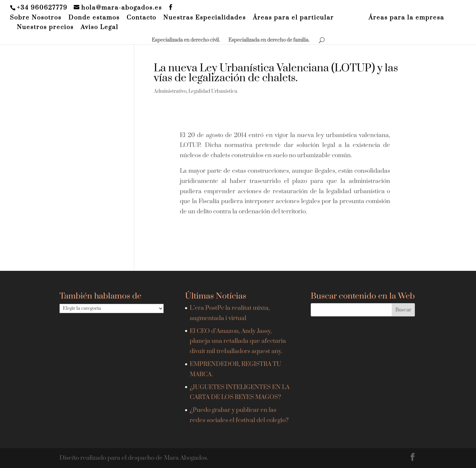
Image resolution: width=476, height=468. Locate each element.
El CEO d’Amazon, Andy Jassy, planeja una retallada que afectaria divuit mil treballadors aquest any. (238, 341)
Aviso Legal (99, 28)
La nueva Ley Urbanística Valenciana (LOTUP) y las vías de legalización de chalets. (276, 73)
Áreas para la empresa (406, 18)
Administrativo (170, 91)
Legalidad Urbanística (213, 91)
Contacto (141, 18)
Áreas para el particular (293, 18)
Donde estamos (94, 18)
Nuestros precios (45, 28)
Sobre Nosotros (36, 18)
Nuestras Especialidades (205, 18)
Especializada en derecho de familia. (269, 41)
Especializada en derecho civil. (186, 41)
